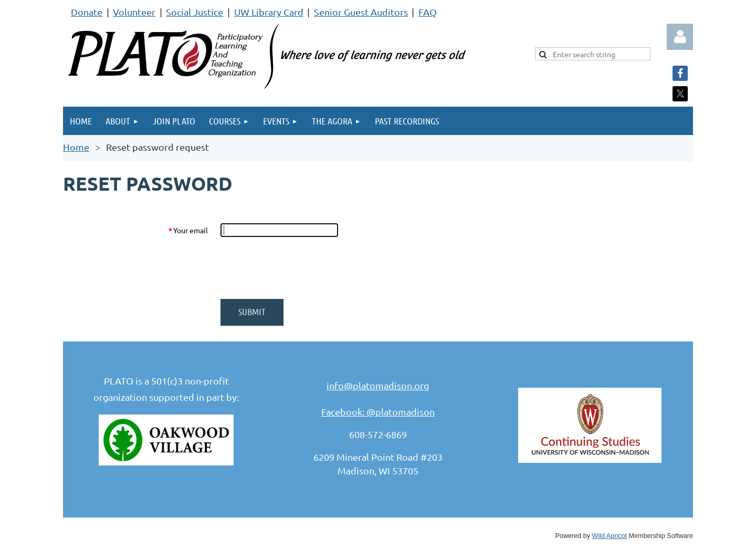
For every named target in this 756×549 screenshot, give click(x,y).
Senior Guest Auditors (361, 12)
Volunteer (134, 12)
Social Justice (195, 12)
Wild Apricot (610, 536)
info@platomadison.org (378, 385)
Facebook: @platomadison (378, 412)
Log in (680, 37)
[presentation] (300, 268)
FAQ (428, 12)
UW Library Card (269, 12)
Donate (87, 12)
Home (76, 147)
